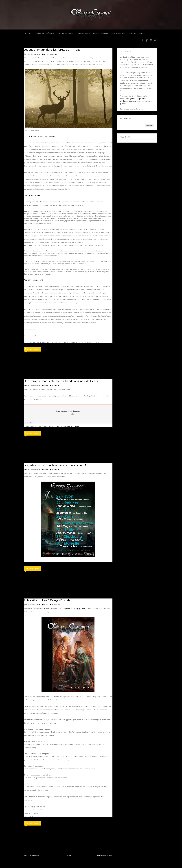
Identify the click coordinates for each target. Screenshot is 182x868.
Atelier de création (45, 33)
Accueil (29, 33)
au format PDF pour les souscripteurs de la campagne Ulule (65, 609)
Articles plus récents (31, 856)
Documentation (65, 33)
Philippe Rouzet (34, 130)
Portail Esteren (101, 33)
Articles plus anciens (105, 856)
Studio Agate (118, 33)
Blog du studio (136, 33)
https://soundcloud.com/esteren (68, 427)
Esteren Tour (83, 33)
